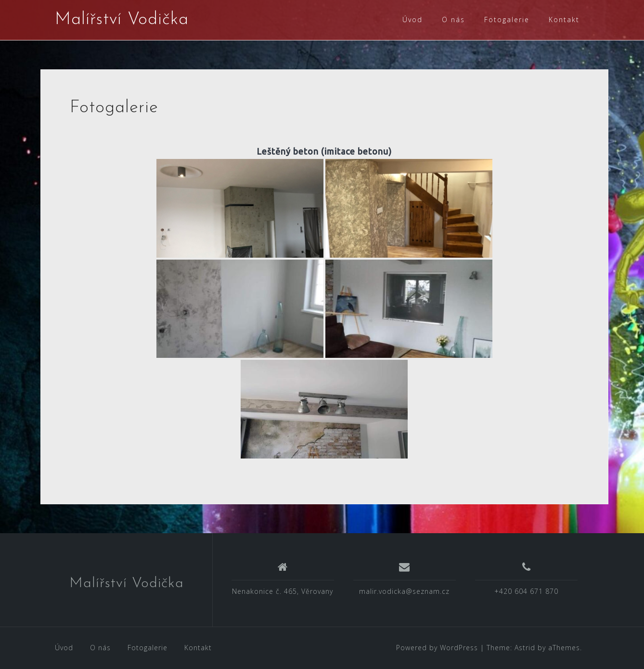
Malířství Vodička (122, 20)
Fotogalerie (507, 20)
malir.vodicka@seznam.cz (404, 591)
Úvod (412, 20)
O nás (453, 20)
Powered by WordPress (437, 648)
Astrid (525, 648)
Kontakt (564, 20)
